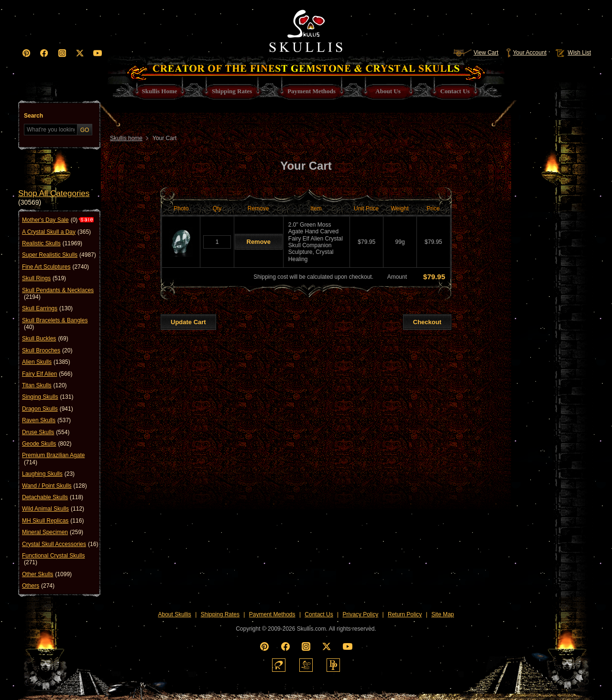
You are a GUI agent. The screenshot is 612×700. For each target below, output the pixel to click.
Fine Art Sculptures (55, 267)
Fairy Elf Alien (47, 374)
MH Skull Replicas (53, 521)
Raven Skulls (46, 420)
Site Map (443, 614)
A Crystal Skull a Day (56, 232)
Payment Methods (272, 614)
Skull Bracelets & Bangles (55, 324)
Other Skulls (47, 574)
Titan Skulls (44, 385)
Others (38, 586)
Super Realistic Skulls (59, 255)
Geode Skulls (47, 444)
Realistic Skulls (52, 243)
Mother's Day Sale (50, 220)
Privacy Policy (361, 614)
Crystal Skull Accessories (60, 544)
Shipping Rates (220, 614)
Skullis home (126, 138)
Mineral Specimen (53, 532)
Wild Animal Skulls (53, 509)
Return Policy (405, 614)
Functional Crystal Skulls (53, 559)
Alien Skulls (46, 362)
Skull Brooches (47, 350)
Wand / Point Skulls (55, 486)
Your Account (526, 53)
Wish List (572, 53)
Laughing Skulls (48, 474)
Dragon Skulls (48, 409)
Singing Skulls (48, 397)
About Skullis (174, 614)
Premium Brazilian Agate (53, 459)
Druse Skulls (46, 432)
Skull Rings (44, 278)
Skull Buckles (45, 339)
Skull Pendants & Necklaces (58, 294)
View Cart (476, 53)
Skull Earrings (47, 308)
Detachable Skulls (53, 497)
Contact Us (319, 614)
